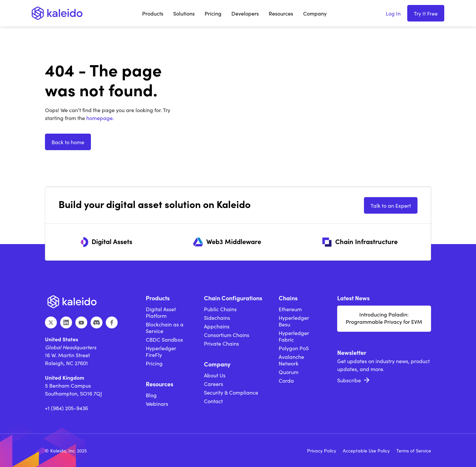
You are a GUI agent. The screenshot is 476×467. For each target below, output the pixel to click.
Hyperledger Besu (294, 321)
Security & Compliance (231, 392)
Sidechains (217, 318)
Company (315, 13)
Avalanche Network (291, 360)
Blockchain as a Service (165, 327)
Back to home (68, 142)
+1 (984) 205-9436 (66, 408)
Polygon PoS (294, 348)
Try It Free (426, 13)
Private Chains (221, 343)
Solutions (184, 13)
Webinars (157, 403)
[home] (57, 13)
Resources (281, 13)
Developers (245, 13)
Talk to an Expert (391, 205)
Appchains (217, 326)
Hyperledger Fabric (294, 336)
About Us (215, 375)
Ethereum (290, 309)
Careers (214, 384)
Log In (393, 13)
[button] (153, 13)
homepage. (99, 118)
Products (153, 13)
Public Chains (220, 309)
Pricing (213, 13)
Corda (286, 380)
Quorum (289, 372)
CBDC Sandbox (164, 339)
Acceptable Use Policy (366, 450)
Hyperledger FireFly (161, 351)
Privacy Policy (322, 450)
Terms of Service (414, 450)
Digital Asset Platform (161, 312)
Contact (213, 401)
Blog (151, 395)
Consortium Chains (227, 335)
